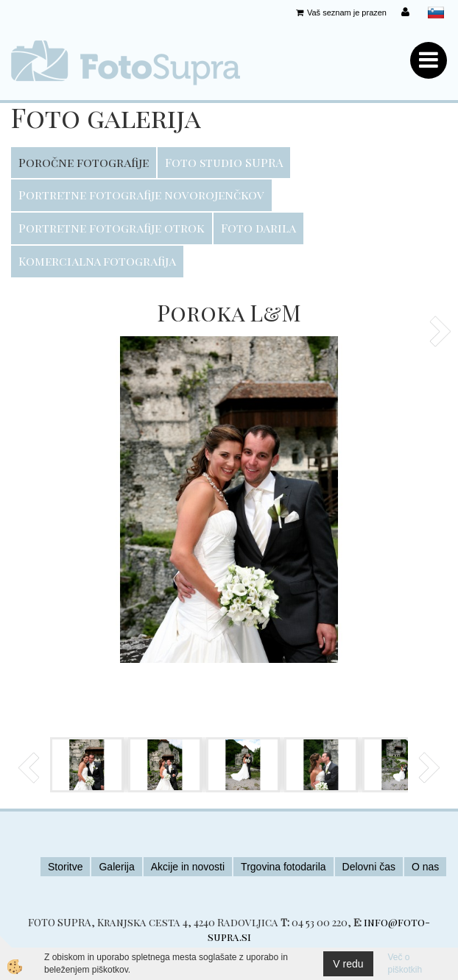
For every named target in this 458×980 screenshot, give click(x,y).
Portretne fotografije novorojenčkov (141, 195)
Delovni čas (369, 867)
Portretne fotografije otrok (112, 228)
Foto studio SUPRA (224, 162)
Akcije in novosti (188, 867)
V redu (348, 964)
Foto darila (258, 228)
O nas (425, 867)
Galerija (116, 867)
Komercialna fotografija (97, 261)
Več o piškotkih (405, 963)
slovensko (436, 13)
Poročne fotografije (84, 162)
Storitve (65, 867)
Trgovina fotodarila (283, 867)
